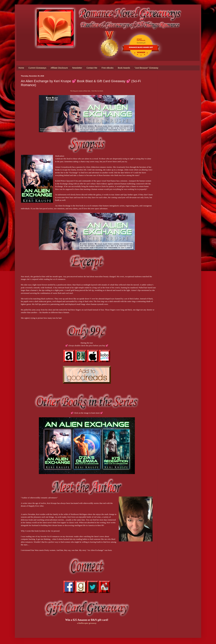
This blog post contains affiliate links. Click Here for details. (87, 91)
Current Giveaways (37, 68)
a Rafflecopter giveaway (87, 623)
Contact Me (92, 68)
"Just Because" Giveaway (146, 68)
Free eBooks (107, 68)
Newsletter (77, 68)
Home (21, 68)
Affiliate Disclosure (59, 68)
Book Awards (124, 68)
